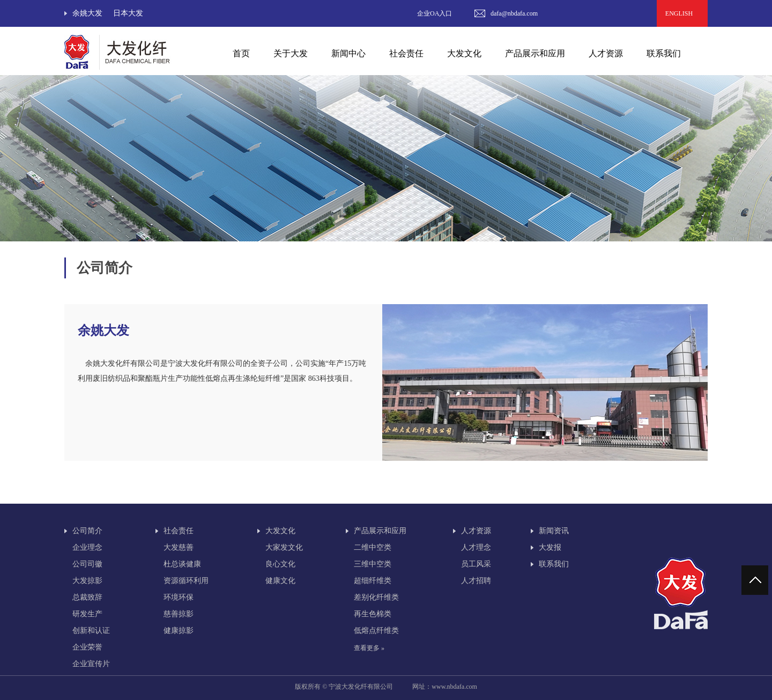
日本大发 (128, 13)
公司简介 (87, 531)
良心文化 (280, 564)
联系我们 (664, 53)
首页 (241, 53)
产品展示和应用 (380, 531)
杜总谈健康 (182, 564)
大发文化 (280, 531)
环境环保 (179, 597)
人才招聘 (476, 581)
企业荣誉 (87, 647)
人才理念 (476, 547)
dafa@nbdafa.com (514, 13)
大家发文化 (284, 547)
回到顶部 (756, 580)
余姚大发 (87, 13)
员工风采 (476, 564)
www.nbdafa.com (454, 687)
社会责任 (179, 531)
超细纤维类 (373, 581)
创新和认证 (91, 631)
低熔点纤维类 (376, 631)
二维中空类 (373, 547)
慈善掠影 (179, 614)
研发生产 (87, 614)
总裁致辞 (87, 597)
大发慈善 (179, 547)
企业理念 (87, 547)
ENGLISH (682, 13)
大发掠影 (87, 581)
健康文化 (280, 581)
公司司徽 (87, 564)
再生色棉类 (373, 614)
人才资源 (476, 531)
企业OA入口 (435, 13)
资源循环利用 (186, 581)
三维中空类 (373, 564)
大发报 (550, 547)
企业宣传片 (91, 664)
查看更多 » (369, 648)
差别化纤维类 (376, 597)
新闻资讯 (554, 531)
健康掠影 (179, 631)
